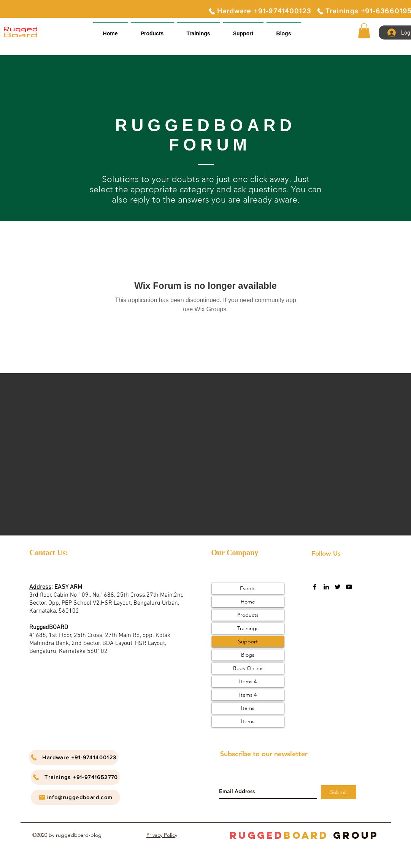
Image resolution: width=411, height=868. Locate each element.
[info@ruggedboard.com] (75, 797)
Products (248, 615)
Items (248, 708)
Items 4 (248, 681)
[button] (243, 30)
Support (248, 641)
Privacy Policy (162, 835)
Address (40, 587)
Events (248, 588)
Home (248, 602)
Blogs (248, 655)
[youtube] (349, 587)
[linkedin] (326, 587)
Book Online (248, 668)
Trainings (248, 628)
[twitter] (338, 587)
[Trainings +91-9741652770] (75, 777)
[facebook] (315, 587)
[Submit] (339, 792)
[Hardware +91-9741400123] (260, 11)
